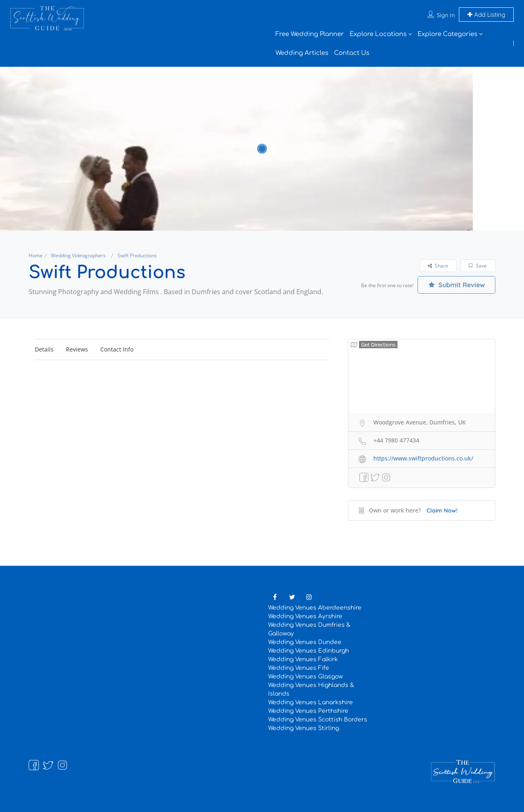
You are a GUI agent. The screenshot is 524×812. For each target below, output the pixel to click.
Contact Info (117, 349)
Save (478, 266)
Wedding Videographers (78, 255)
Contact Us (352, 53)
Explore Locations (378, 34)
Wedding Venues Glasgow (305, 677)
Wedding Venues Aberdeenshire (315, 608)
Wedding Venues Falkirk (303, 659)
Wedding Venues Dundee (305, 642)
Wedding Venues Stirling (304, 728)
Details (44, 349)
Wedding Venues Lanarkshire (311, 702)
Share (438, 266)
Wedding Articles (302, 53)
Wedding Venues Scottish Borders (318, 720)
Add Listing (486, 15)
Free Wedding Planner (310, 34)
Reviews (77, 349)
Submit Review (457, 285)
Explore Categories (447, 34)
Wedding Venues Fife (299, 668)
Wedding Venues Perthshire (308, 711)
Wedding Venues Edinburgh (308, 651)
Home (36, 255)
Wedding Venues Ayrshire (305, 616)
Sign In (446, 15)
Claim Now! (442, 510)
